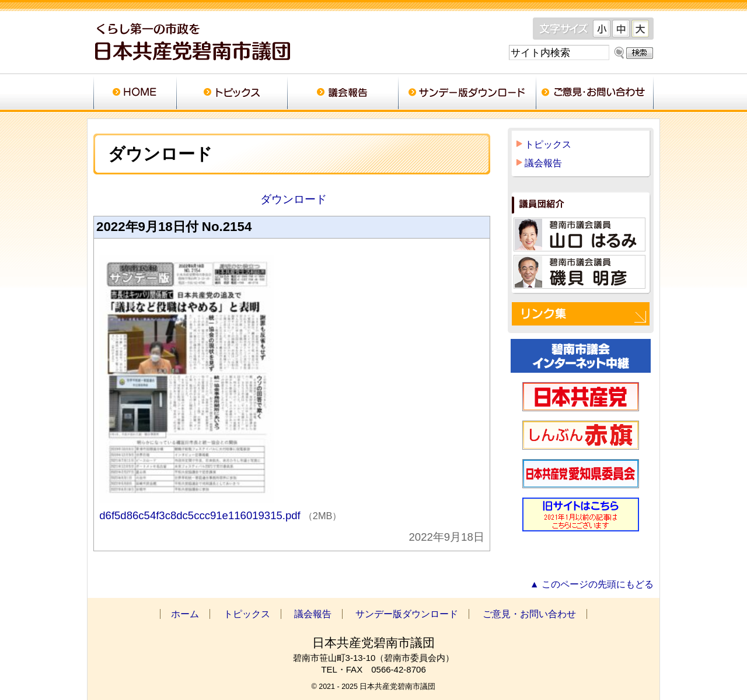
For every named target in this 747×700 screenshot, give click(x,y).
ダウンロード (292, 199)
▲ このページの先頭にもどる (592, 584)
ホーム (135, 93)
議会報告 (343, 93)
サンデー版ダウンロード (467, 93)
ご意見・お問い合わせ (595, 93)
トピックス (232, 93)
